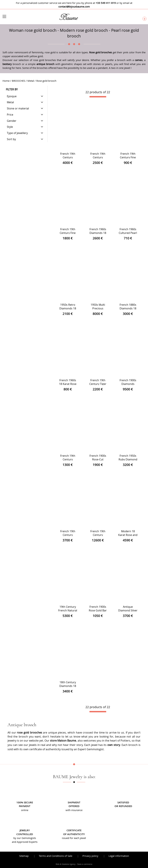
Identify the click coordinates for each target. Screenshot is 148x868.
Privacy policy (90, 856)
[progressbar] (98, 97)
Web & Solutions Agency (66, 864)
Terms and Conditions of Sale (56, 856)
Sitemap (24, 856)
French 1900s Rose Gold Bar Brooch (98, 610)
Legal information (119, 856)
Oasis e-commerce (85, 864)
